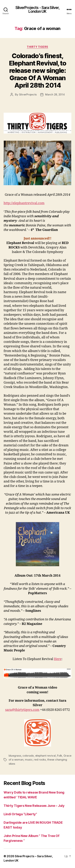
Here (58, 659)
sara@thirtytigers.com (22, 710)
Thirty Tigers (37, 47)
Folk (60, 756)
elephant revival (46, 756)
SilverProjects (28, 94)
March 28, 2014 (55, 94)
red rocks (40, 760)
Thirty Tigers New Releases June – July (34, 806)
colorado (28, 756)
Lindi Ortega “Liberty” (20, 814)
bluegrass (15, 756)
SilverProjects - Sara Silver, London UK (38, 10)
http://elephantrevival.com (24, 203)
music (29, 760)
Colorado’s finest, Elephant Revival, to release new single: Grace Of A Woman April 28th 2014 (37, 71)
